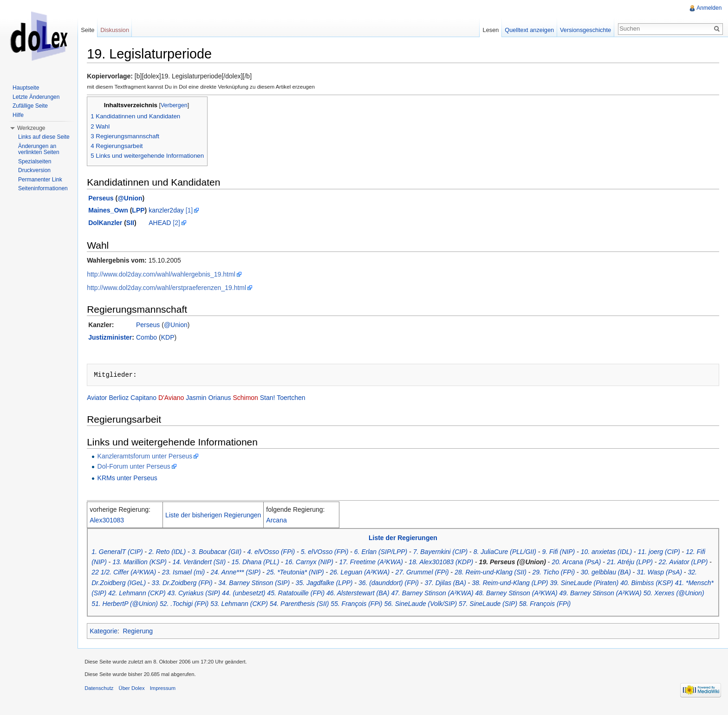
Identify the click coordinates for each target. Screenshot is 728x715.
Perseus (107, 199)
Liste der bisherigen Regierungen (220, 516)
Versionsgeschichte (583, 30)
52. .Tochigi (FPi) (220, 605)
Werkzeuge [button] (31, 128)
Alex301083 (113, 521)
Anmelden (708, 8)
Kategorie (110, 632)
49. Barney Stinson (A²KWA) (636, 594)
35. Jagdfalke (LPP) (345, 584)
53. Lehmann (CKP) (275, 605)
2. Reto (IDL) (174, 553)
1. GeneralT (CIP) (123, 553)
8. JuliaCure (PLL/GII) (511, 553)
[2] (183, 224)
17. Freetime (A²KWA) (377, 563)
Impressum (169, 694)
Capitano (150, 399)
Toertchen (297, 399)
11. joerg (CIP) (666, 553)
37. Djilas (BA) (466, 584)
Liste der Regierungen (405, 539)
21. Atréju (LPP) (636, 563)
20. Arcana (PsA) (583, 563)
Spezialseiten (35, 161)
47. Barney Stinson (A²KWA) (468, 594)
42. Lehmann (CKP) (173, 594)
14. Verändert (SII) (205, 563)
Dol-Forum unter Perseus (140, 467)
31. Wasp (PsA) (688, 573)
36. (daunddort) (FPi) (410, 584)
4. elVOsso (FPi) (277, 553)
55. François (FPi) (393, 605)
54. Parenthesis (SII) (336, 605)
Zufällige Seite (30, 106)
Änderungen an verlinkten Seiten (39, 149)
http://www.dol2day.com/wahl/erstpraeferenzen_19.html (173, 289)
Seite (92, 30)
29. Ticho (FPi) (583, 573)
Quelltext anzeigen (527, 30)
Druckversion (34, 170)
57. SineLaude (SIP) (524, 605)
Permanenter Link (40, 180)
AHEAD (166, 224)
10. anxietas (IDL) (613, 553)
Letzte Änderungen (36, 97)
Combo (153, 338)
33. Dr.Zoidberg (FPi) (203, 584)
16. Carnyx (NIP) (316, 563)
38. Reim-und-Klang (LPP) (531, 584)
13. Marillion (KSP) (146, 563)
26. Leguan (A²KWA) (388, 573)
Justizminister (117, 338)
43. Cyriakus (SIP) (230, 594)
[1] (195, 212)
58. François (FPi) (581, 605)
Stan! (274, 399)
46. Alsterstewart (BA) (394, 594)
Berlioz (125, 399)
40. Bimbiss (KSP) (668, 584)
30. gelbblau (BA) (635, 573)
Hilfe (18, 115)
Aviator (103, 399)
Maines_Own (115, 212)
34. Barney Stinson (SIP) (275, 584)
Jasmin (202, 399)
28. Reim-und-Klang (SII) (519, 573)
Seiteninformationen (43, 188)
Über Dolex (138, 694)
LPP (145, 212)
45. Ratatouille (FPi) (332, 594)
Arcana (283, 521)
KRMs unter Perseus (133, 479)
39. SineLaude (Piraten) (605, 584)
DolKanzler (112, 224)
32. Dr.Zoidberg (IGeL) (135, 584)
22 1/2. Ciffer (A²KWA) (153, 573)
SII (137, 224)
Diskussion (119, 30)
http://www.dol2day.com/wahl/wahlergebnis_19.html (168, 275)
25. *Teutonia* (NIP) (324, 573)
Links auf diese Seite (44, 137)
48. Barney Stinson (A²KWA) (552, 594)
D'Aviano (178, 399)
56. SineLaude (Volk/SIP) (457, 605)
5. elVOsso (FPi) (331, 553)
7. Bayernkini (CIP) (447, 553)
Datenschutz (105, 694)
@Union (136, 199)
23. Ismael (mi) (212, 573)
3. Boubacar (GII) (223, 553)
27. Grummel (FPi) (451, 573)
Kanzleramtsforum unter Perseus (151, 457)
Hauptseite (26, 88)
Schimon (252, 399)
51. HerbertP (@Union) (161, 605)
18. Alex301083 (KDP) (447, 563)
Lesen (489, 30)
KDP (174, 338)
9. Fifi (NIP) (565, 553)
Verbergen (181, 106)
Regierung (144, 632)
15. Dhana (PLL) (262, 563)
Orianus (226, 399)
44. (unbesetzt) (280, 594)
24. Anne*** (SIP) (265, 573)
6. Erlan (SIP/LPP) (387, 553)
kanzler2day (173, 212)
